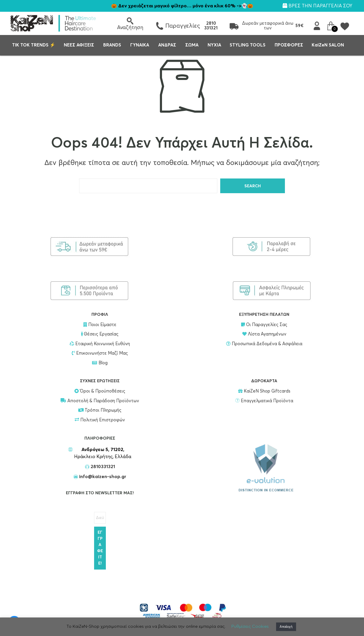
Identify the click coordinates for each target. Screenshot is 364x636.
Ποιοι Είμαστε (100, 325)
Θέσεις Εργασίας (100, 334)
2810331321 (102, 467)
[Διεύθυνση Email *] (100, 518)
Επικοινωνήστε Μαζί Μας (100, 353)
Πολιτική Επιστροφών (100, 420)
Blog (100, 363)
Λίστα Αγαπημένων (264, 334)
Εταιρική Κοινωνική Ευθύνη (100, 344)
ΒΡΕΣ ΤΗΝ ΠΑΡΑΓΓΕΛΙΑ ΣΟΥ (317, 6)
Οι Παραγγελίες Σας (264, 325)
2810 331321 (211, 26)
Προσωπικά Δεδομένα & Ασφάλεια (264, 344)
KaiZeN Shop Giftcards (264, 391)
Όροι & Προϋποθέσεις (100, 391)
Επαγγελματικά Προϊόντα (264, 401)
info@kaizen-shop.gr (102, 477)
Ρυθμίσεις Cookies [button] (250, 626)
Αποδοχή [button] (286, 627)
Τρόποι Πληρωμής (100, 410)
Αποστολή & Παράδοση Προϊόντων (100, 401)
